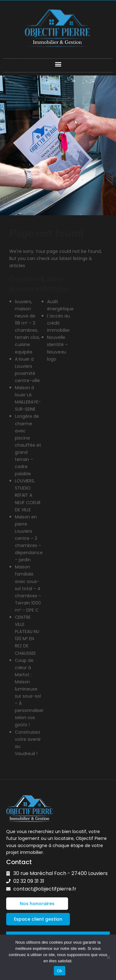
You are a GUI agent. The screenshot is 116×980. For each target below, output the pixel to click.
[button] (58, 64)
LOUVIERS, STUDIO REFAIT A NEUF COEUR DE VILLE (28, 495)
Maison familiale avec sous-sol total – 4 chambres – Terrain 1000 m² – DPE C (28, 588)
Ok (60, 971)
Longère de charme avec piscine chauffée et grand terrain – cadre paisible (28, 445)
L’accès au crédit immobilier (58, 323)
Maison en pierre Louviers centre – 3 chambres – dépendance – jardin (29, 538)
